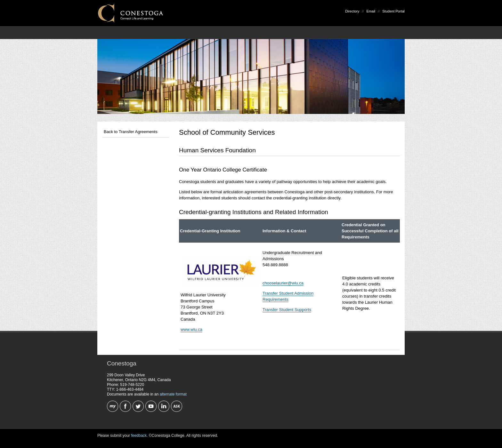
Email (371, 11)
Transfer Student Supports (287, 310)
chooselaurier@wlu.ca (283, 283)
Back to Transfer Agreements (131, 132)
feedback (139, 436)
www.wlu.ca (191, 329)
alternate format (173, 394)
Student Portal (393, 11)
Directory (352, 11)
